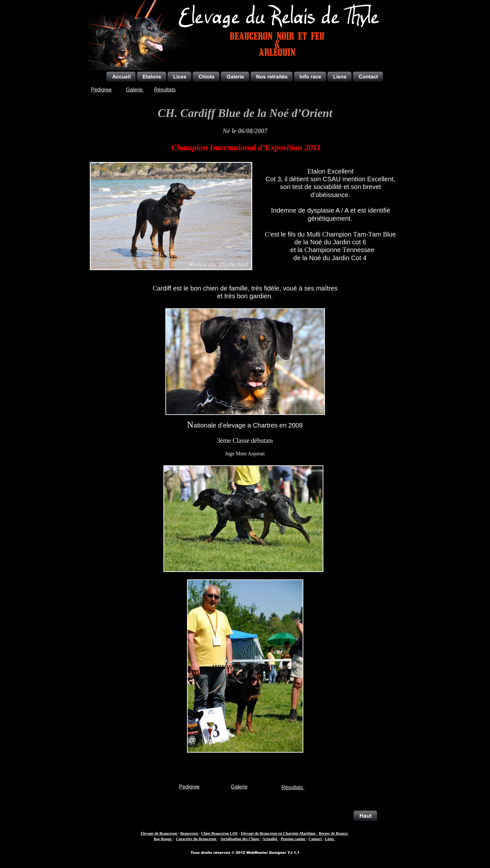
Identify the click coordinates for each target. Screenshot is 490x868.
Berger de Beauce (334, 833)
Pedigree (189, 787)
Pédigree (101, 90)
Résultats (292, 787)
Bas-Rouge (163, 839)
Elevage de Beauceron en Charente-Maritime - (279, 833)
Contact (316, 839)
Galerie (239, 787)
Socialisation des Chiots (240, 839)
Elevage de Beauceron (159, 833)
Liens (330, 839)
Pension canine (293, 839)
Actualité (270, 839)
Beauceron (189, 833)
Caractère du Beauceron (196, 839)
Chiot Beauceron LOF (219, 833)
